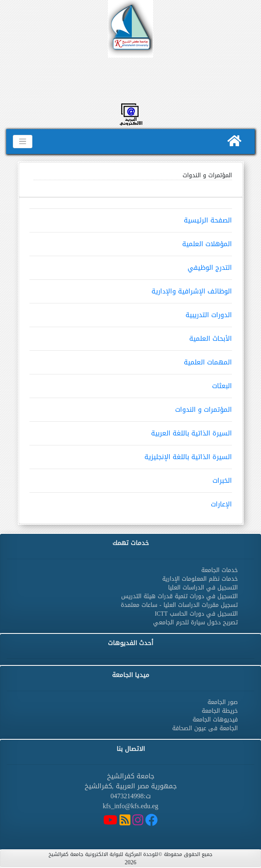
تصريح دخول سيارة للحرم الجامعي (195, 622)
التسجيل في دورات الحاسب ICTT (196, 614)
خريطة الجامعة (220, 711)
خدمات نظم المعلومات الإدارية (200, 579)
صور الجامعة (223, 702)
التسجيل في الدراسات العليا (203, 588)
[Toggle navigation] (23, 142)
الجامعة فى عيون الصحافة (205, 728)
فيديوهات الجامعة (215, 720)
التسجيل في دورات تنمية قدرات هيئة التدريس (179, 596)
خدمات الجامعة (220, 570)
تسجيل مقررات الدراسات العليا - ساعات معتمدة (179, 605)
